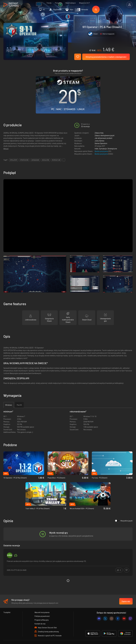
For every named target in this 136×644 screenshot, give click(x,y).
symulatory (14, 146)
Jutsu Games (99, 127)
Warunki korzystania (42, 599)
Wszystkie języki (124, 507)
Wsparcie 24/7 (84, 3)
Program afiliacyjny (42, 606)
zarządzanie (35, 146)
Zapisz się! (126, 588)
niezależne (46, 146)
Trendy (49, 3)
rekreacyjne (56, 146)
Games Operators (101, 130)
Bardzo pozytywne (101, 137)
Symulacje (103, 135)
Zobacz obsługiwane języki (105, 122)
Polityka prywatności (42, 602)
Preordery (58, 3)
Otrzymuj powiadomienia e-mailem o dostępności (106, 57)
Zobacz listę (99, 119)
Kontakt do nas (40, 610)
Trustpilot (7, 599)
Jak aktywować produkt (103, 124)
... (64, 146)
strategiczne (24, 146)
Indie (96, 135)
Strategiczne (112, 135)
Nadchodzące (71, 3)
